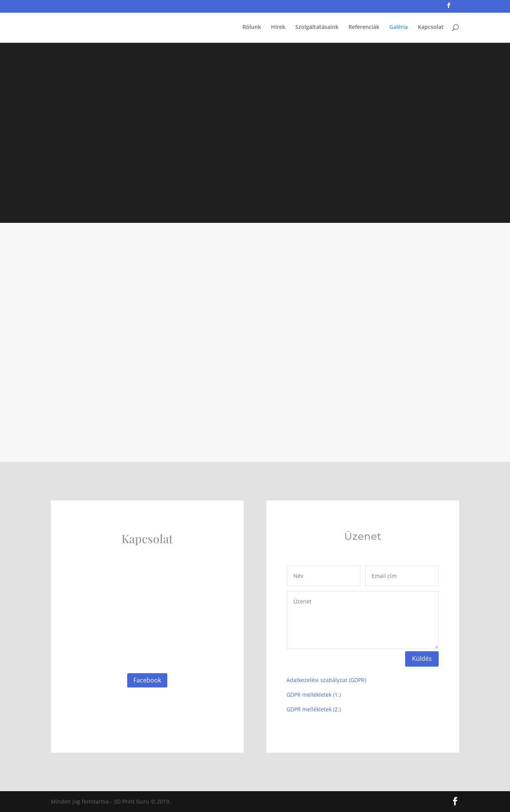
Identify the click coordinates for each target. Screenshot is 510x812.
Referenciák (364, 27)
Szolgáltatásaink (317, 27)
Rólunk (252, 27)
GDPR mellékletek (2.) (314, 709)
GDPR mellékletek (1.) (314, 695)
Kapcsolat (431, 27)
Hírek (278, 27)
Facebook (147, 680)
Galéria (399, 27)
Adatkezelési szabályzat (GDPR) (326, 680)
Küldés (422, 659)
